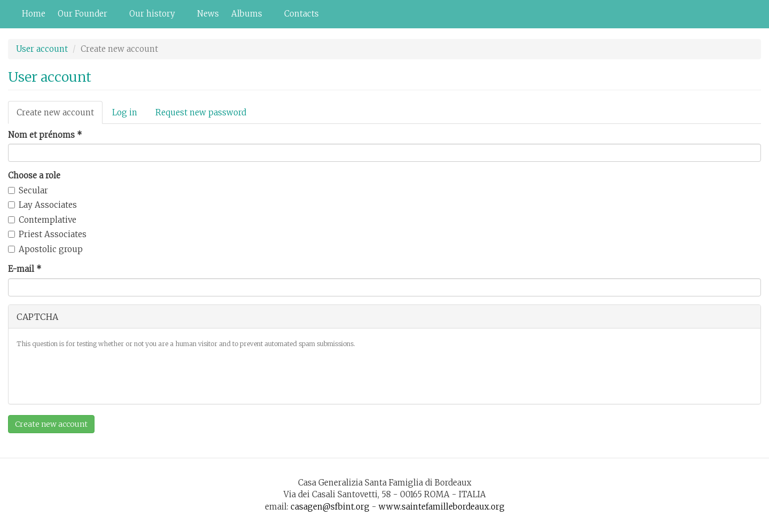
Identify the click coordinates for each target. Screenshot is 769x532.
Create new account (60, 115)
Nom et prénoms (45, 135)
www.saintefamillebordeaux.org (442, 507)
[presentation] (98, 375)
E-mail (25, 269)
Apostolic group (45, 249)
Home (34, 14)
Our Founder (85, 17)
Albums (249, 17)
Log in (125, 112)
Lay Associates (42, 205)
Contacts (301, 14)
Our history (154, 17)
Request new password (201, 112)
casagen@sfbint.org (330, 507)
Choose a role (34, 175)
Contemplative (42, 220)
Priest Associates (47, 234)
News (208, 14)
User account (42, 49)
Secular (28, 190)
